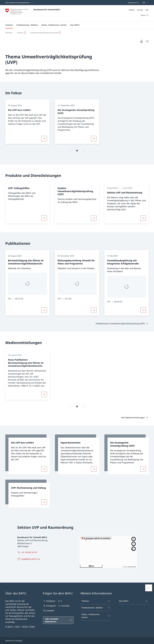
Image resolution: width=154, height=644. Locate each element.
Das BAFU (133, 601)
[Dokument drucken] (141, 41)
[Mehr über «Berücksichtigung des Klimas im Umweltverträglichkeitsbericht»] (44, 310)
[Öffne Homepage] (33, 13)
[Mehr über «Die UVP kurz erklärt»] (44, 139)
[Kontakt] (140, 10)
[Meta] (139, 10)
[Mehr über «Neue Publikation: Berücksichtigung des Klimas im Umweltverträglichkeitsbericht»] (44, 394)
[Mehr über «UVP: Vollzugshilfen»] (44, 218)
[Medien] (132, 10)
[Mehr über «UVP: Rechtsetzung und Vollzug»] (44, 502)
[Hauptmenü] (75, 25)
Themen (96, 601)
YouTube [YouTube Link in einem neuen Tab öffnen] (64, 606)
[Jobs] (147, 10)
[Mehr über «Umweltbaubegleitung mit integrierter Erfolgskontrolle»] (143, 310)
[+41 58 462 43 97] (28, 552)
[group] (27, 122)
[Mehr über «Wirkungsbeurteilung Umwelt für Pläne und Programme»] (94, 310)
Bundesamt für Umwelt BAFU (47, 10)
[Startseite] (9, 33)
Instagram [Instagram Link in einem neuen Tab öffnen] (49, 606)
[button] (9, 25)
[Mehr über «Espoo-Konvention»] (94, 469)
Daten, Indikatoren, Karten (96, 616)
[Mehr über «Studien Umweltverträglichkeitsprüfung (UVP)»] (94, 218)
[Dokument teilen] (147, 41)
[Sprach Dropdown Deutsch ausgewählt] (145, 3)
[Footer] (77, 641)
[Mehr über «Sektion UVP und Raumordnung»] (143, 218)
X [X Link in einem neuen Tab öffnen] (60, 601)
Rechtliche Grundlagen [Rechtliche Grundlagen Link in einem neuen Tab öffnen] (14, 641)
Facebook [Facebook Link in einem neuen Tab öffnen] (49, 601)
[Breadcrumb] (76, 33)
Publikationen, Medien (96, 608)
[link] (27, 454)
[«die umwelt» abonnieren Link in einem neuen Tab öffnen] (58, 620)
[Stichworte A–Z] (133, 3)
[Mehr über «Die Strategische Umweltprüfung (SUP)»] (94, 139)
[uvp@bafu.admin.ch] (29, 559)
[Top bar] (133, 3)
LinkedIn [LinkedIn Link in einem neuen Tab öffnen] (49, 611)
